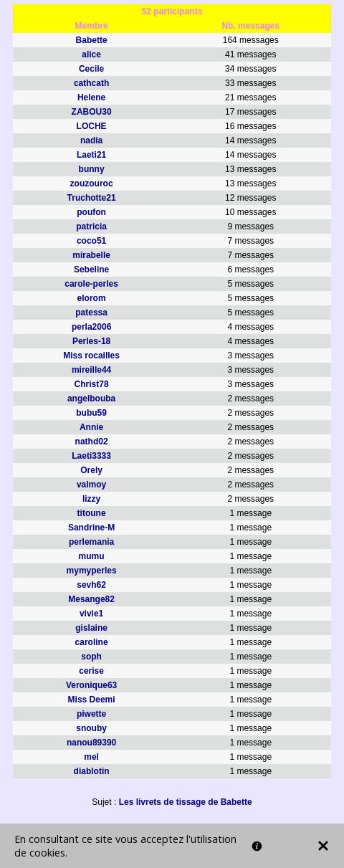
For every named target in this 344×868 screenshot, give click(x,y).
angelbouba (91, 399)
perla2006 (91, 327)
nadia (91, 140)
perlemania (91, 542)
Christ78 (92, 384)
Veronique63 (91, 685)
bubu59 (91, 413)
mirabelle (91, 255)
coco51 (91, 241)
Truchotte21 (92, 198)
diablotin (92, 771)
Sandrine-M (91, 528)
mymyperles (92, 571)
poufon (91, 212)
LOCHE (92, 126)
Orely (91, 470)
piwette (91, 714)
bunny (92, 169)
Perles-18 (91, 341)
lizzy (91, 499)
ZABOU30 (92, 112)
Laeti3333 (91, 456)
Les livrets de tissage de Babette (186, 802)
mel (91, 757)
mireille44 (91, 370)
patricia (91, 226)
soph (91, 657)
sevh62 (91, 585)
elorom (92, 298)
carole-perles (91, 284)
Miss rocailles (91, 356)
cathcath (91, 83)
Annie (91, 427)
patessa (91, 313)
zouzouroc (92, 183)
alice (91, 54)
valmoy (91, 485)
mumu (92, 556)
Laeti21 (91, 155)
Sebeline (91, 270)
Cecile (91, 69)
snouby (91, 728)
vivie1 (91, 614)
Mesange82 (91, 599)
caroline (92, 642)
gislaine (91, 628)
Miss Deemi (92, 700)
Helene (91, 97)
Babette (92, 40)
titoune (92, 513)
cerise (91, 671)
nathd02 (92, 442)
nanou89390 (91, 743)
